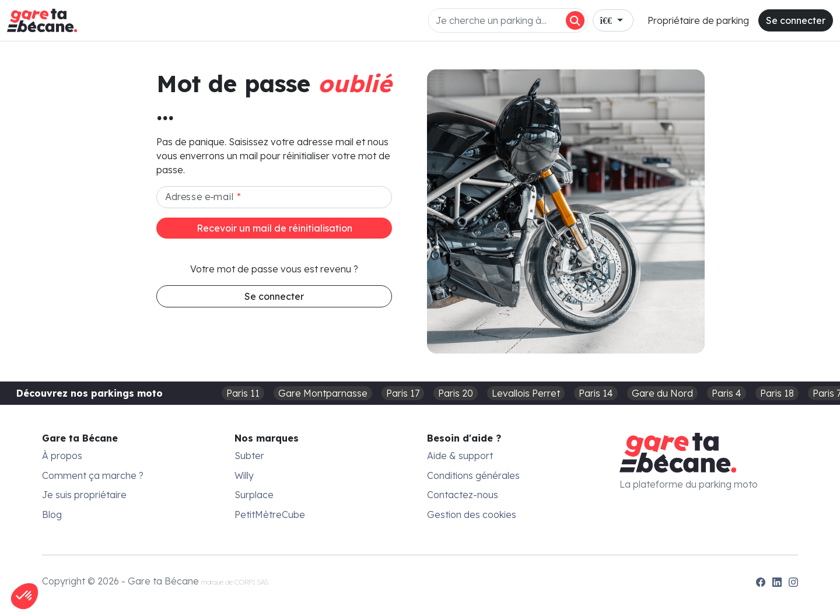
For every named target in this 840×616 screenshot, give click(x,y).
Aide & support (460, 456)
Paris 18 (777, 393)
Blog (52, 514)
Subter (249, 456)
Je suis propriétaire (84, 495)
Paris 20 (456, 393)
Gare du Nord (662, 393)
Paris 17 (403, 393)
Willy (244, 475)
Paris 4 (727, 393)
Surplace (254, 495)
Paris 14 (596, 393)
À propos (62, 456)
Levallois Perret (526, 393)
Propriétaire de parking (698, 20)
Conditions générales (473, 475)
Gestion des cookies (472, 514)
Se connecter (796, 20)
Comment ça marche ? (93, 475)
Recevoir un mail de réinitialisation (274, 228)
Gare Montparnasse (323, 393)
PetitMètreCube (270, 514)
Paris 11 (243, 393)
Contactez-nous (463, 495)
